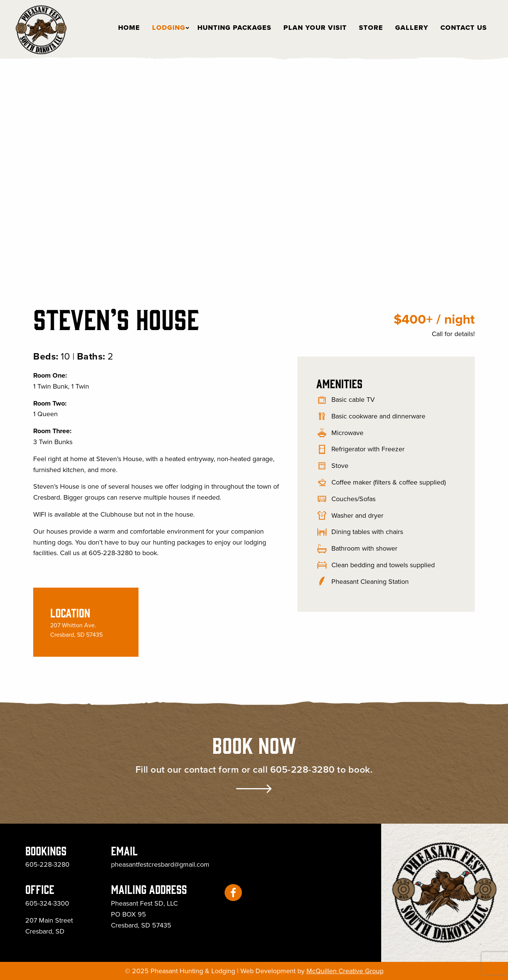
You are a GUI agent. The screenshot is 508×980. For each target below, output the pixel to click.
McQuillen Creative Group (345, 971)
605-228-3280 (302, 769)
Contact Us (464, 28)
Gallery (412, 28)
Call (437, 334)
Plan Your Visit (315, 28)
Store (371, 28)
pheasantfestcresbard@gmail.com (160, 864)
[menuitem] (126, 28)
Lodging (166, 28)
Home (126, 28)
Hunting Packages (234, 28)
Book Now (254, 744)
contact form (212, 769)
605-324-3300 (47, 903)
